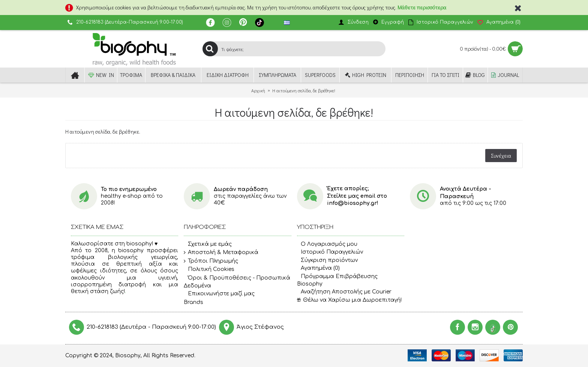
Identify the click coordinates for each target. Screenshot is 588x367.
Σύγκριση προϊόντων (327, 260)
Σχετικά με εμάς (208, 244)
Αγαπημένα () (318, 268)
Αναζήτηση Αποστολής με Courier (344, 292)
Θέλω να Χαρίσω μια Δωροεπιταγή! (349, 300)
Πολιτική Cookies (209, 270)
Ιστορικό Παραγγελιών (330, 252)
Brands (193, 302)
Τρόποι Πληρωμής (211, 261)
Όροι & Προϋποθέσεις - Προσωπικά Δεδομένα (237, 282)
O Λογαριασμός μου (327, 244)
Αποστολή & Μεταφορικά (221, 253)
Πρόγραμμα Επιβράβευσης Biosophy (337, 280)
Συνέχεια (501, 156)
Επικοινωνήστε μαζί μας (219, 294)
